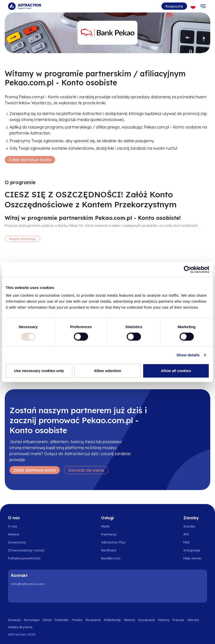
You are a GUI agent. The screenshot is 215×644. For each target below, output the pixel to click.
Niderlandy (112, 620)
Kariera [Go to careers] (14, 534)
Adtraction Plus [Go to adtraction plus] (113, 542)
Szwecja (14, 620)
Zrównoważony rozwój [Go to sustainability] (26, 550)
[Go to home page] (24, 6)
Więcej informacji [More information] (22, 239)
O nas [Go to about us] (13, 526)
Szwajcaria (147, 620)
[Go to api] (195, 534)
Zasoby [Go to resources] (189, 526)
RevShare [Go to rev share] (109, 550)
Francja (178, 620)
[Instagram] (29, 595)
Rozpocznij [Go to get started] (174, 6)
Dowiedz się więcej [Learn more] (86, 470)
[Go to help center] (195, 558)
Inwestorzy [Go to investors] (17, 542)
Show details (188, 355)
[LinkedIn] (16, 595)
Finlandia (62, 620)
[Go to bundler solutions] (114, 558)
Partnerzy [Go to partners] (109, 534)
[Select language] (193, 6)
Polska (77, 620)
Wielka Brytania (20, 627)
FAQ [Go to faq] (186, 542)
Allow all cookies (176, 371)
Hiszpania (93, 620)
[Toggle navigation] (203, 6)
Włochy (193, 620)
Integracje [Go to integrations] (192, 550)
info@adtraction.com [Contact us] (28, 584)
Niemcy (130, 620)
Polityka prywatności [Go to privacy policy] (24, 558)
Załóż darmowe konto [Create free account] (30, 160)
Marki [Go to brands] (105, 526)
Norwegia (32, 620)
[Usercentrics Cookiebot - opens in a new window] (187, 269)
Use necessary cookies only (39, 371)
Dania (47, 620)
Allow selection (107, 371)
